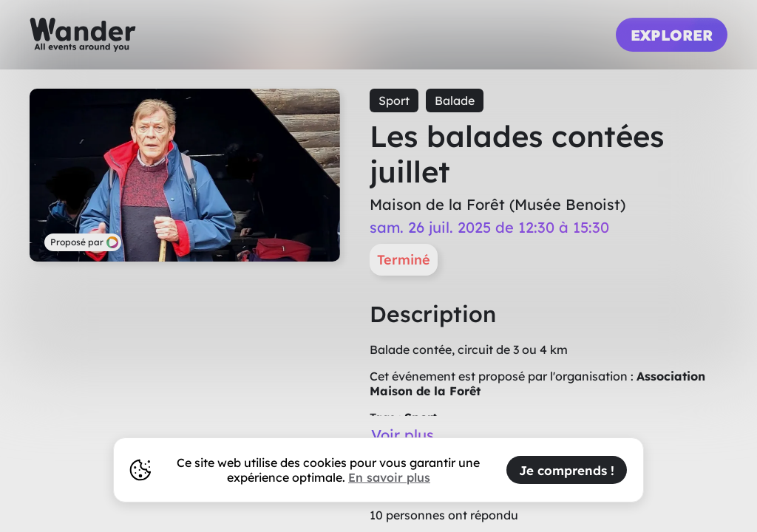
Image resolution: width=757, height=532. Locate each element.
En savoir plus (389, 477)
